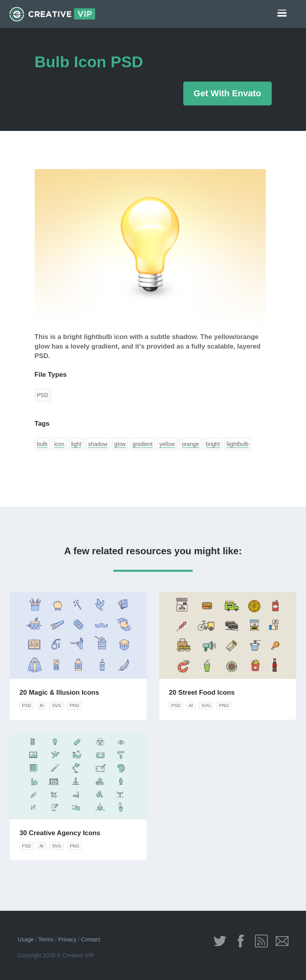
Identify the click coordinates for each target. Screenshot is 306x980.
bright (213, 444)
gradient (142, 444)
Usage (25, 939)
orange (190, 444)
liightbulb (238, 444)
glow (120, 444)
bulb (42, 444)
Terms (46, 939)
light (76, 444)
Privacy (67, 939)
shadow (98, 444)
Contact (90, 939)
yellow (167, 444)
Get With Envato (228, 93)
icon (59, 444)
